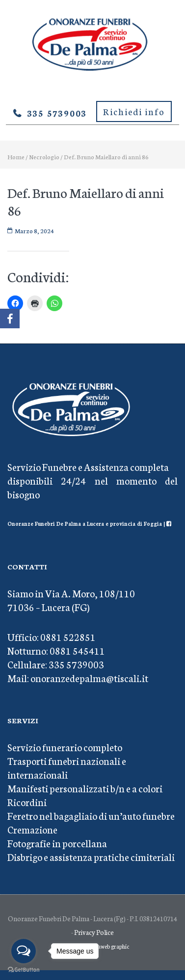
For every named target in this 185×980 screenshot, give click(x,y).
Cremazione (32, 829)
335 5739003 (57, 113)
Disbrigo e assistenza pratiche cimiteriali (91, 857)
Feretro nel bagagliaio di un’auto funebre (91, 815)
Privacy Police (94, 932)
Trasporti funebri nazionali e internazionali (67, 767)
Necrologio (44, 157)
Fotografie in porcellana (57, 843)
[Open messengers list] (24, 951)
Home (16, 157)
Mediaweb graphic (107, 946)
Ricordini (27, 802)
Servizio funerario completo (65, 747)
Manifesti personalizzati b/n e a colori (85, 788)
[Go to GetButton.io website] (24, 970)
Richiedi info (134, 111)
